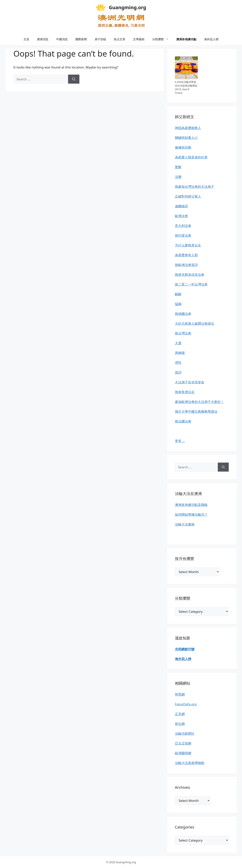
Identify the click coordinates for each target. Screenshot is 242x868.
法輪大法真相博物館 (190, 763)
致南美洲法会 (185, 392)
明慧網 (180, 694)
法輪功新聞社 (185, 733)
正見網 (180, 714)
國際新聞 (81, 39)
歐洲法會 (181, 216)
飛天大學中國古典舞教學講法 (196, 411)
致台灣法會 (183, 333)
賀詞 (178, 372)
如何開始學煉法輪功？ (191, 514)
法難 (178, 177)
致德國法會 (183, 314)
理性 (178, 363)
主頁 (26, 39)
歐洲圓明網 (183, 753)
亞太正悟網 (183, 743)
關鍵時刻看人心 (186, 138)
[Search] (74, 79)
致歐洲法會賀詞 (186, 265)
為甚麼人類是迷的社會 (191, 157)
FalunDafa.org (186, 704)
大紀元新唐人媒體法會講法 (195, 323)
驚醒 (178, 167)
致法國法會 (183, 421)
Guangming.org (128, 7)
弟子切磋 (100, 39)
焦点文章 (120, 39)
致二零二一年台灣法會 (191, 284)
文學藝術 (139, 39)
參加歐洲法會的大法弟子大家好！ (199, 402)
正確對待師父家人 (188, 196)
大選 (178, 343)
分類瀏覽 (162, 39)
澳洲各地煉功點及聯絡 (191, 505)
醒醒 (178, 294)
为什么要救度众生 (188, 245)
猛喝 (178, 304)
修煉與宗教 (183, 147)
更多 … (180, 441)
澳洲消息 (43, 39)
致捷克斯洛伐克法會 (190, 275)
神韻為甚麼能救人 (188, 128)
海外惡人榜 (211, 39)
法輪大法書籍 (185, 524)
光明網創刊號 (185, 649)
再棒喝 (180, 353)
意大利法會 (183, 226)
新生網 (180, 724)
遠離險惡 (181, 206)
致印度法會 (183, 235)
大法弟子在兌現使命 (190, 382)
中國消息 (62, 39)
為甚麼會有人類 (186, 255)
